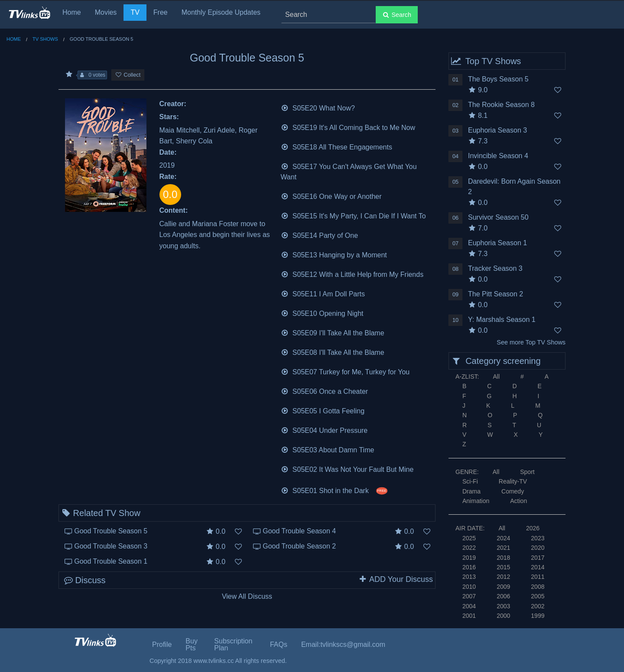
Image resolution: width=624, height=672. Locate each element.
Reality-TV (513, 481)
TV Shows (45, 39)
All (496, 377)
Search (397, 15)
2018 (503, 558)
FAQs (279, 644)
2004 (469, 606)
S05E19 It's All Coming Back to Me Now (348, 127)
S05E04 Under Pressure (324, 430)
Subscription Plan (233, 644)
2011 (538, 577)
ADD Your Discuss (396, 579)
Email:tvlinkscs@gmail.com (343, 644)
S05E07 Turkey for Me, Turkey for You (345, 371)
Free (161, 12)
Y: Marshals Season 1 (502, 320)
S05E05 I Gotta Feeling (323, 410)
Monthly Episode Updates (221, 12)
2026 (533, 528)
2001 (469, 616)
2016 (469, 567)
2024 (503, 538)
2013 (469, 577)
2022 (469, 548)
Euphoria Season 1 (497, 243)
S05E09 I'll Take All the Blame (333, 332)
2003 (503, 606)
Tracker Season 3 (495, 268)
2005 (538, 596)
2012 (503, 577)
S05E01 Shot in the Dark (334, 490)
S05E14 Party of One (320, 235)
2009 (503, 587)
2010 (469, 587)
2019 (469, 558)
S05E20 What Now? (318, 107)
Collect (128, 75)
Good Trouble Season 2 (299, 546)
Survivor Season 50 (498, 217)
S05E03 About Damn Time (328, 449)
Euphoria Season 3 (497, 130)
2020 (538, 548)
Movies (106, 12)
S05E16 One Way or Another (331, 196)
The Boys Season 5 (498, 79)
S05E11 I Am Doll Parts (323, 293)
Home (72, 12)
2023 (538, 538)
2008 (538, 587)
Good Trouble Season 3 (111, 546)
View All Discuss (247, 596)
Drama (471, 491)
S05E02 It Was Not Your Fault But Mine (347, 469)
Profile (162, 644)
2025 (469, 538)
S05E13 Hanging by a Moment (334, 254)
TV (135, 12)
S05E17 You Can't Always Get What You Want (349, 171)
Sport (527, 472)
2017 (538, 558)
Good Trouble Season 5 (111, 531)
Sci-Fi (470, 481)
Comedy (513, 491)
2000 (503, 616)
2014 (538, 567)
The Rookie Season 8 (501, 105)
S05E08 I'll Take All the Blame (333, 352)
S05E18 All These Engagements (336, 146)
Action (518, 501)
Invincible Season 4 (498, 156)
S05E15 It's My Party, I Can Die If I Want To (353, 215)
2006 (503, 596)
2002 (538, 606)
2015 (503, 567)
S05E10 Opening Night (322, 313)
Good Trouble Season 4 (299, 531)
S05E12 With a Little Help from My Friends (352, 274)
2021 (503, 548)
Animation (476, 501)
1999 (538, 616)
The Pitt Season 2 (496, 294)
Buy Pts (192, 644)
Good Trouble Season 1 (111, 561)
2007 (469, 596)
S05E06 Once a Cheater (325, 391)
